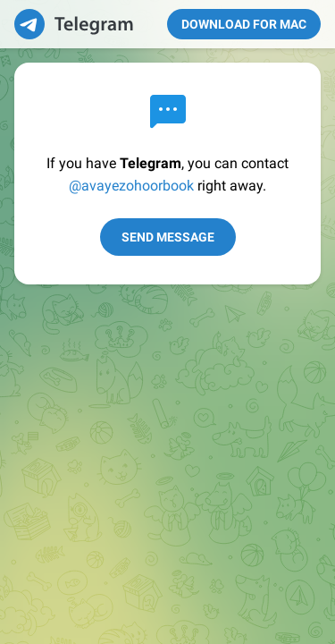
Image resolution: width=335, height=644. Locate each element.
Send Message (168, 237)
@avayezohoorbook (131, 186)
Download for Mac (244, 24)
